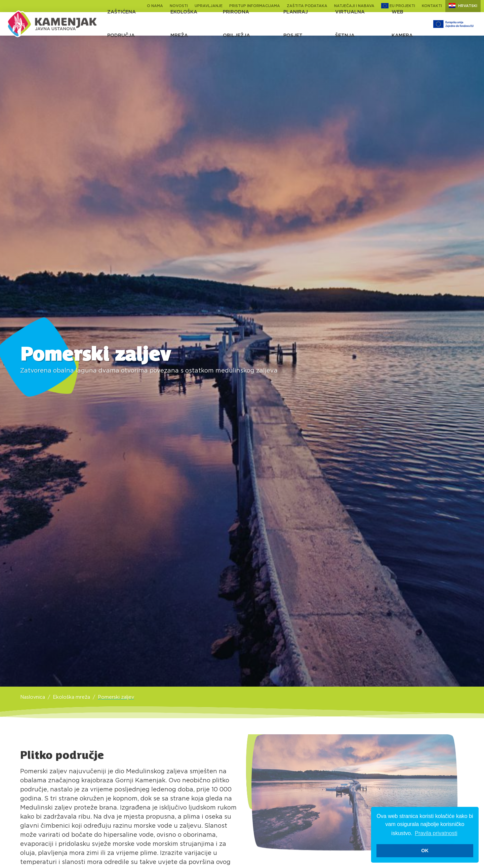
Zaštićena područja (122, 24)
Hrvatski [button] (463, 6)
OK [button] (425, 851)
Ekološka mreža (184, 24)
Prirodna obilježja (236, 24)
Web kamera (402, 24)
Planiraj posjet (296, 24)
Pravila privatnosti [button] (436, 833)
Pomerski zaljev (116, 697)
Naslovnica (33, 697)
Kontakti (432, 6)
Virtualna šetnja (350, 24)
